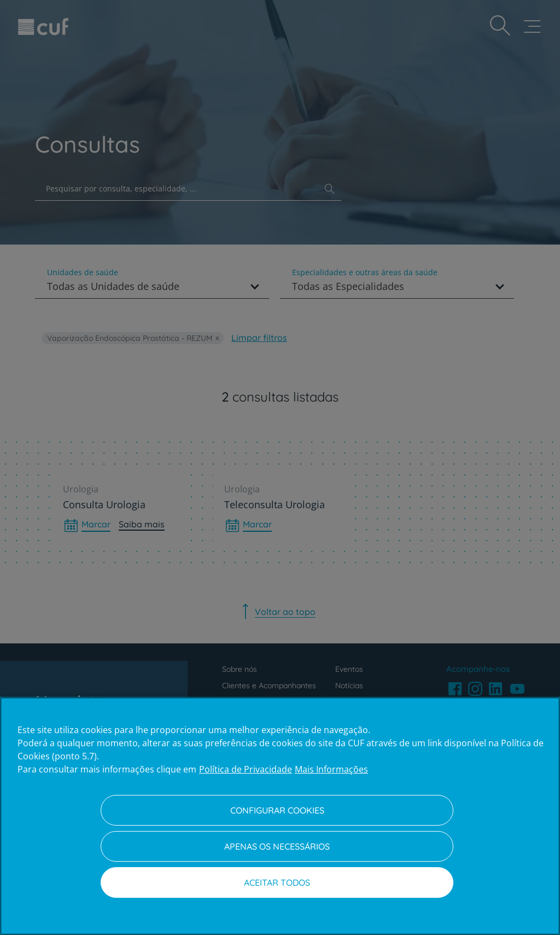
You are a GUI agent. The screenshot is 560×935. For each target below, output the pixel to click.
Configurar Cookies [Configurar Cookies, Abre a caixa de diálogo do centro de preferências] (277, 810)
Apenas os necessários (277, 846)
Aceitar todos (277, 882)
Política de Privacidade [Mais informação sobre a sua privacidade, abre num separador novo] (246, 769)
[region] (280, 816)
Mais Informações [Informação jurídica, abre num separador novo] (331, 769)
